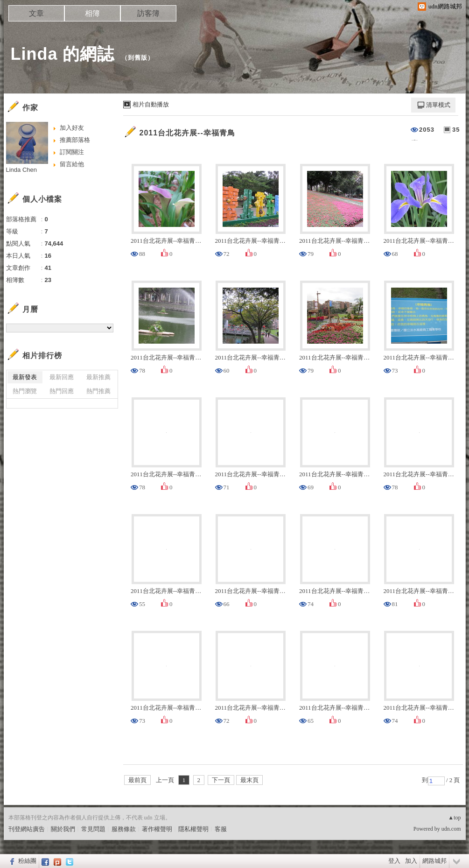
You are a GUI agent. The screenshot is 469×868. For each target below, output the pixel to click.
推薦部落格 (75, 140)
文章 (36, 13)
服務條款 (124, 829)
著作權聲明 (157, 829)
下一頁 (221, 780)
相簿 (92, 13)
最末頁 (249, 780)
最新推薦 (98, 377)
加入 (411, 861)
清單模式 (438, 105)
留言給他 (72, 164)
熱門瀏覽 (25, 391)
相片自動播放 (151, 104)
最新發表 (25, 377)
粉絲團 (27, 861)
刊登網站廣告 (27, 829)
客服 (221, 829)
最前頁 (137, 780)
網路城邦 (434, 861)
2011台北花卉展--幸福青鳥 (187, 133)
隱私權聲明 (193, 829)
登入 (394, 861)
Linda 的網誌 (63, 54)
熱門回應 (62, 391)
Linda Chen (22, 170)
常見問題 (93, 829)
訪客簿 (148, 13)
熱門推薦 (98, 391)
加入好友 (72, 128)
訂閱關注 (72, 152)
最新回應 (62, 377)
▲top (454, 818)
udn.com (451, 829)
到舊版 (138, 58)
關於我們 (63, 829)
